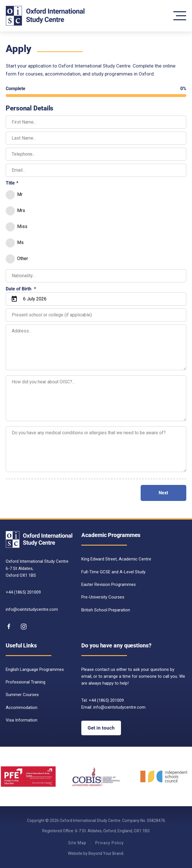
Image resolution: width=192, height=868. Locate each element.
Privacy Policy (110, 843)
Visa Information (22, 720)
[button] (180, 16)
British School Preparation (106, 610)
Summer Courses (22, 695)
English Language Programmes (35, 669)
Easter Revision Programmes (109, 584)
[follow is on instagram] (24, 626)
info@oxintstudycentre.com (32, 609)
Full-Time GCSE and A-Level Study (113, 572)
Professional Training (26, 682)
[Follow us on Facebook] (9, 626)
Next (163, 493)
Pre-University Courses (103, 597)
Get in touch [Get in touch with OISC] (101, 728)
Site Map (77, 843)
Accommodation (22, 708)
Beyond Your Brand (106, 853)
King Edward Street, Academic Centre (116, 559)
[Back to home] (45, 16)
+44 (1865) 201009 (23, 592)
